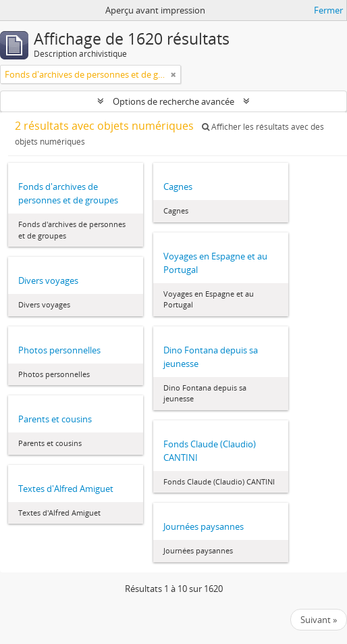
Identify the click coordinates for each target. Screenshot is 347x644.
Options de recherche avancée (173, 101)
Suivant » (319, 620)
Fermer (328, 10)
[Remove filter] (173, 74)
